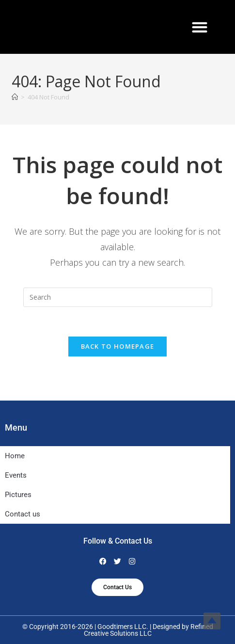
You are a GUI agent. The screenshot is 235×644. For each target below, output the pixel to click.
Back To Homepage (118, 346)
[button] (200, 27)
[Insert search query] (118, 297)
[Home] (15, 97)
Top (212, 621)
